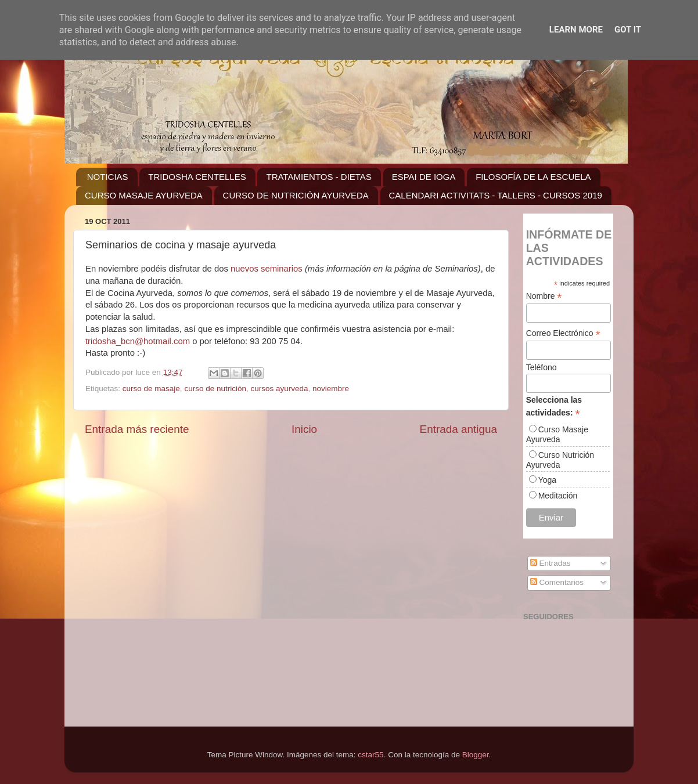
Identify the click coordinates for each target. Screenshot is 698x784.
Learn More (576, 30)
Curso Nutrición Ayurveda (560, 460)
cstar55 (370, 755)
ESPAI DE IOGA (424, 177)
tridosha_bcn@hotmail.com (138, 341)
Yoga (547, 480)
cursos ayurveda (279, 389)
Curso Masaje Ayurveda (557, 434)
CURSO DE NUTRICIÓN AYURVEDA (296, 195)
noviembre (331, 389)
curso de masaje (151, 389)
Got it (628, 30)
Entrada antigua (458, 429)
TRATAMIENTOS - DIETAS (319, 177)
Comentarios (557, 582)
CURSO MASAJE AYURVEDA (144, 195)
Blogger (476, 755)
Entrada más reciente (137, 429)
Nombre (544, 296)
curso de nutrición (215, 389)
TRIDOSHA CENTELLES (197, 177)
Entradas (551, 563)
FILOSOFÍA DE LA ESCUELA (533, 177)
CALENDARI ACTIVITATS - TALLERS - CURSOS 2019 (496, 195)
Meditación (558, 496)
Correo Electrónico (563, 333)
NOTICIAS (108, 177)
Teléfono (542, 367)
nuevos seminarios (267, 269)
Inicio (304, 429)
